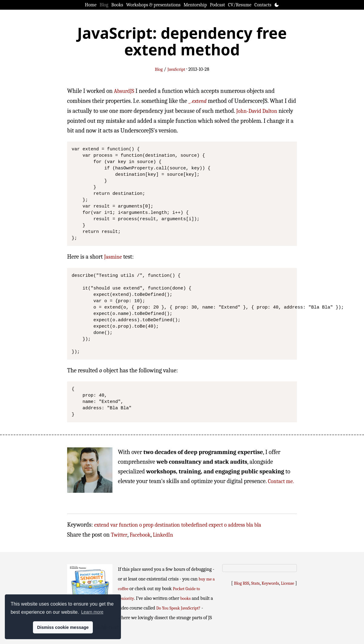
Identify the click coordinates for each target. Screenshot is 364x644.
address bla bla (244, 525)
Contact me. (281, 481)
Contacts (263, 5)
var (114, 525)
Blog (104, 5)
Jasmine (113, 257)
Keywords (270, 583)
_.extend (197, 101)
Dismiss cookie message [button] (63, 627)
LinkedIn (163, 535)
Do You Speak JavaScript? (178, 608)
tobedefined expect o (204, 525)
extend (102, 525)
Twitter (119, 535)
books (185, 598)
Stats (255, 583)
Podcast (217, 5)
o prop (146, 525)
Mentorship (195, 5)
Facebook (140, 535)
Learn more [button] (92, 612)
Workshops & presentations (153, 5)
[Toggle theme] (277, 5)
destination (167, 525)
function (128, 525)
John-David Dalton (257, 111)
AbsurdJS (124, 91)
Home (91, 5)
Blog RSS (242, 583)
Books (117, 5)
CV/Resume (240, 5)
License (288, 583)
